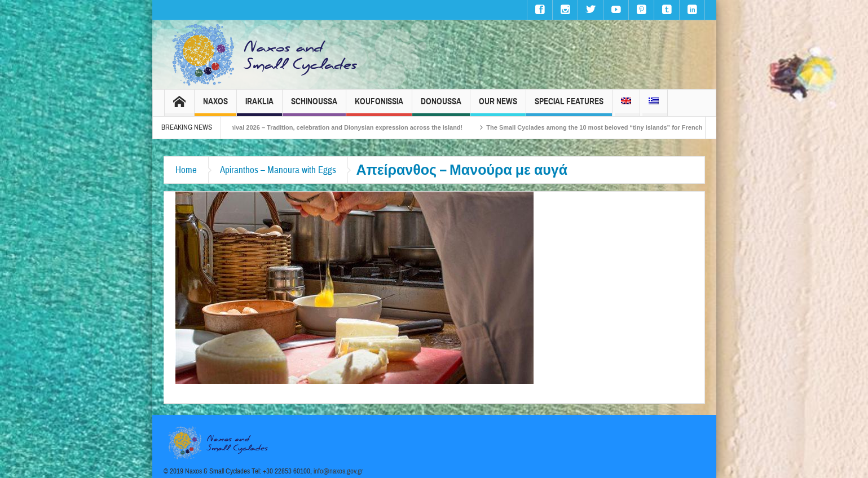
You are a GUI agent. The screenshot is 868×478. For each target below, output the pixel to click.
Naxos (215, 106)
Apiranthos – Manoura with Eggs (278, 170)
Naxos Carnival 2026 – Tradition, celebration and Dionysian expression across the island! (344, 127)
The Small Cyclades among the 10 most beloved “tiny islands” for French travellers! (624, 127)
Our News (498, 106)
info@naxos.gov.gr (338, 471)
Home (186, 170)
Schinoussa (314, 106)
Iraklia (259, 106)
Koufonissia (379, 106)
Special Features (569, 106)
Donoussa (441, 106)
